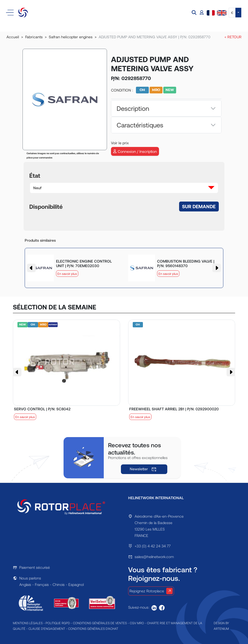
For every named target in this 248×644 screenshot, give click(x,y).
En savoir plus (67, 274)
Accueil (13, 37)
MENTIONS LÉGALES (28, 623)
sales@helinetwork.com (154, 557)
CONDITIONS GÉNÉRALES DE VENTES (100, 623)
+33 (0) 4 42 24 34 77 (153, 546)
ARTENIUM (221, 628)
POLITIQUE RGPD (58, 623)
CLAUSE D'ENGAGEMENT (47, 628)
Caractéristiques (140, 125)
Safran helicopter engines (71, 37)
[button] (195, 13)
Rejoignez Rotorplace (151, 591)
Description (133, 108)
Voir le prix (120, 143)
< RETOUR (233, 37)
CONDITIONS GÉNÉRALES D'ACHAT (93, 628)
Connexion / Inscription (135, 151)
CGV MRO (137, 623)
